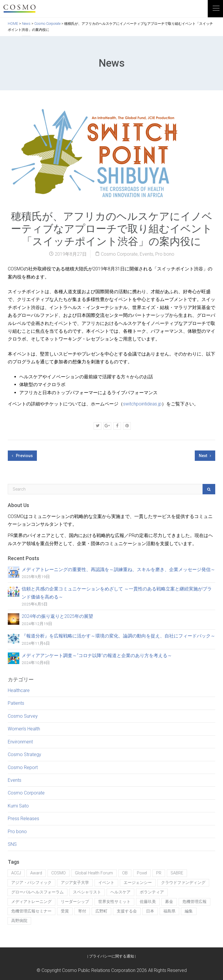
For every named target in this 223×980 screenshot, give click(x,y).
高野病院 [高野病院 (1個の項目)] (19, 921)
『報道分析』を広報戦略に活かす (118, 636)
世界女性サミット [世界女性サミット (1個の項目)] (114, 902)
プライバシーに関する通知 (111, 956)
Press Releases (23, 819)
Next (205, 456)
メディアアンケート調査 (97, 655)
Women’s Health (24, 729)
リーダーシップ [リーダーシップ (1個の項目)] (75, 902)
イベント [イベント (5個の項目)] (106, 883)
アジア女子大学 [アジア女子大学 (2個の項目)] (75, 883)
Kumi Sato (18, 806)
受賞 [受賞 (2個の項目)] (65, 911)
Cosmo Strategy (24, 754)
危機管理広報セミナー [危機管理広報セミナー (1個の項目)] (31, 911)
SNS (12, 844)
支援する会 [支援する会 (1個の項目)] (127, 911)
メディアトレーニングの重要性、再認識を (118, 570)
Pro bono (165, 254)
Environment (20, 742)
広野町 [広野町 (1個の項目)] (101, 911)
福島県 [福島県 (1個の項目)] (169, 911)
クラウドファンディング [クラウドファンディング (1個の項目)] (183, 883)
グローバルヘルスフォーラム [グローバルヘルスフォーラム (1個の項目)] (37, 892)
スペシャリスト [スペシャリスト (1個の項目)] (87, 892)
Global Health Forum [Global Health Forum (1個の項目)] (94, 873)
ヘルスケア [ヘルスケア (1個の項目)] (120, 892)
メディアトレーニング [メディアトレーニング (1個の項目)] (31, 902)
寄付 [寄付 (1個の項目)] (82, 911)
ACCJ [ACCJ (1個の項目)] (16, 873)
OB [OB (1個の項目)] (125, 873)
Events (147, 254)
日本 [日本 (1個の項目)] (150, 911)
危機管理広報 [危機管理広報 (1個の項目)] (194, 902)
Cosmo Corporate (119, 254)
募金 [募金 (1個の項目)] (169, 902)
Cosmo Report (23, 767)
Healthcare (19, 690)
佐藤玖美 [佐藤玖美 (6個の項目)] (148, 902)
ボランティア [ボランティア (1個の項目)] (152, 892)
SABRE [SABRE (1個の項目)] (177, 873)
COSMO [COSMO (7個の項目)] (58, 873)
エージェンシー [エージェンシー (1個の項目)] (138, 883)
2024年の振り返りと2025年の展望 (57, 616)
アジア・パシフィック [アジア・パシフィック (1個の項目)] (31, 883)
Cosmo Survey (23, 716)
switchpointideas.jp (142, 404)
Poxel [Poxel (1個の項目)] (142, 873)
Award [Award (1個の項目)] (36, 873)
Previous (22, 456)
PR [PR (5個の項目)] (159, 873)
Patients (16, 703)
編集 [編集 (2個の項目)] (189, 911)
